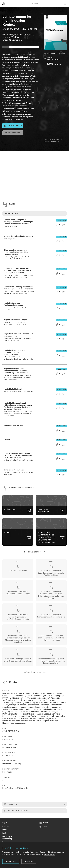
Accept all (11, 861)
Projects (34, 4)
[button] (5, 823)
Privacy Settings (50, 855)
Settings (29, 861)
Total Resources (34, 672)
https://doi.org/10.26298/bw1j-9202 (17, 788)
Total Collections (35, 552)
